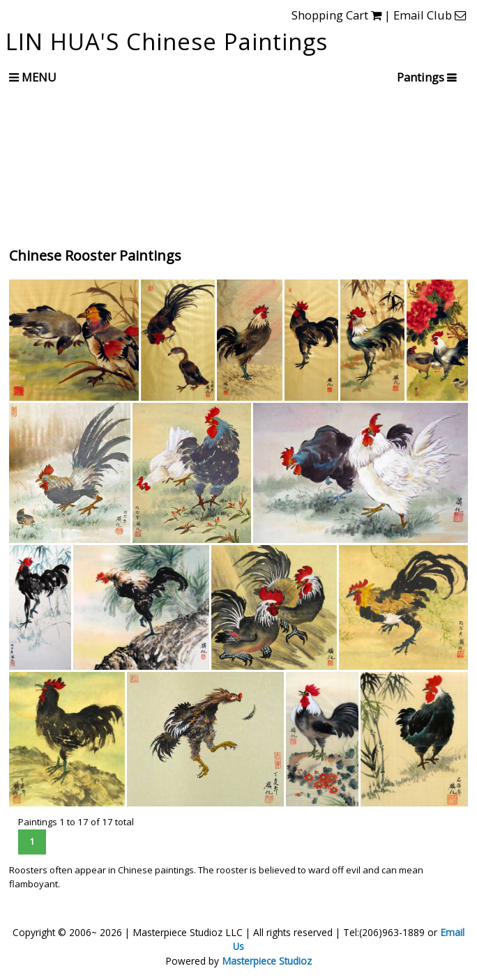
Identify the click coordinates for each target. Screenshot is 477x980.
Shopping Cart (336, 15)
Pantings (421, 77)
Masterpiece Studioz (267, 961)
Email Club (430, 15)
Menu (33, 77)
